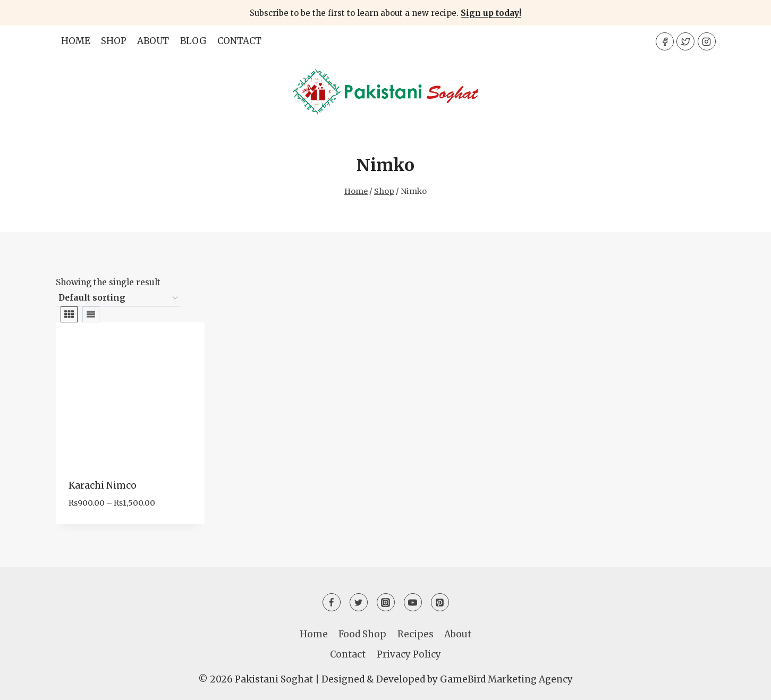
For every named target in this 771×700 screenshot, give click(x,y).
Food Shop (362, 634)
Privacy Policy (409, 654)
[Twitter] (685, 41)
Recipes (416, 634)
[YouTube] (413, 602)
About (153, 41)
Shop (114, 41)
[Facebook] (665, 41)
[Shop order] (118, 298)
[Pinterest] (440, 602)
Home (76, 41)
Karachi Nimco (103, 485)
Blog (193, 41)
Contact (239, 41)
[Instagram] (707, 41)
